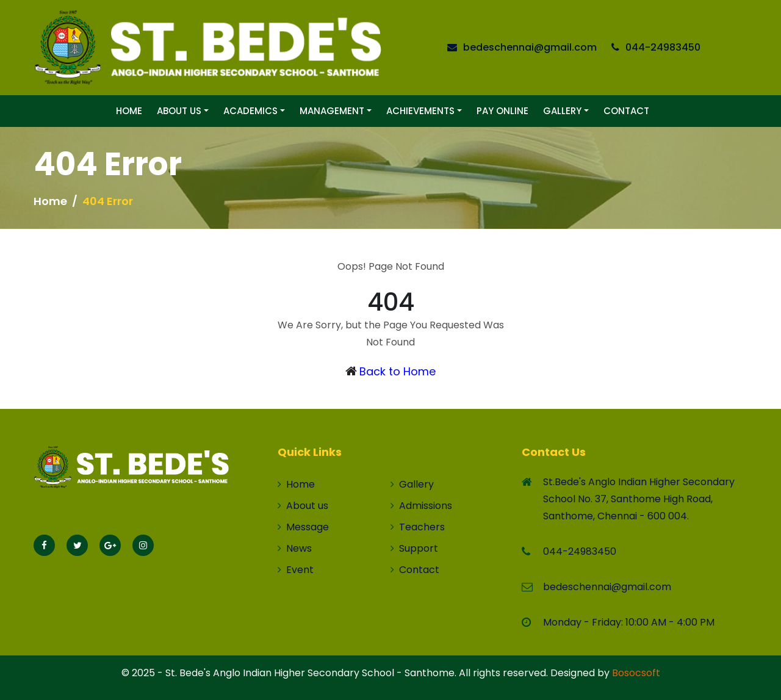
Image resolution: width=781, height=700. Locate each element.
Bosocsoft (636, 673)
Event (296, 570)
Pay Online (502, 111)
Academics (250, 111)
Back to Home (398, 371)
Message (303, 527)
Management (332, 111)
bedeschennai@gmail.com (530, 47)
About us (303, 506)
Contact (626, 111)
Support (414, 548)
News (295, 548)
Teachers (418, 527)
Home (129, 111)
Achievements (420, 111)
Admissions (421, 506)
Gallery (562, 111)
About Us (179, 111)
